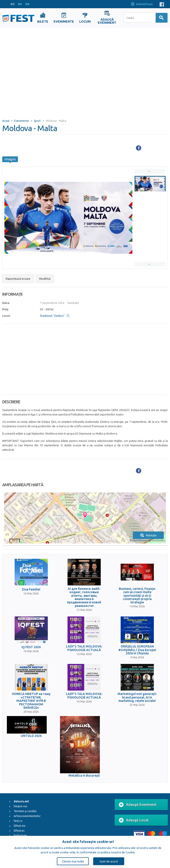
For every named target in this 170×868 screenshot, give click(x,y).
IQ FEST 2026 (31, 647)
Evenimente (22, 121)
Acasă (6, 121)
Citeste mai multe (73, 861)
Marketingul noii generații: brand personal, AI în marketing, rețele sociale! (137, 697)
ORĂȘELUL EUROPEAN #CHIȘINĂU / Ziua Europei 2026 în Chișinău (137, 650)
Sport (37, 121)
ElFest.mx (20, 826)
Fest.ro (18, 821)
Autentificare (142, 4)
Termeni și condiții (25, 811)
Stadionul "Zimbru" (52, 316)
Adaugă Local (134, 820)
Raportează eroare (18, 279)
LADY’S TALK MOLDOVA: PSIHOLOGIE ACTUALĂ (84, 648)
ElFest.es (19, 831)
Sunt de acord (109, 861)
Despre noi (20, 806)
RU (20, 4)
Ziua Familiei (31, 589)
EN (27, 4)
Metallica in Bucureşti (84, 776)
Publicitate (20, 836)
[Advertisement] (42, 71)
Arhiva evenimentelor (27, 816)
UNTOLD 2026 (31, 736)
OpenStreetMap (142, 540)
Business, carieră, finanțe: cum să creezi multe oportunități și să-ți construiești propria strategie (137, 596)
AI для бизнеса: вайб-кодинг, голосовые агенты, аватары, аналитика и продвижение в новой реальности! (84, 597)
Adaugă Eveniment (138, 805)
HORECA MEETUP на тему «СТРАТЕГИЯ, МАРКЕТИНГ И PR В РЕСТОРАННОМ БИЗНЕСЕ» (31, 701)
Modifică (45, 279)
